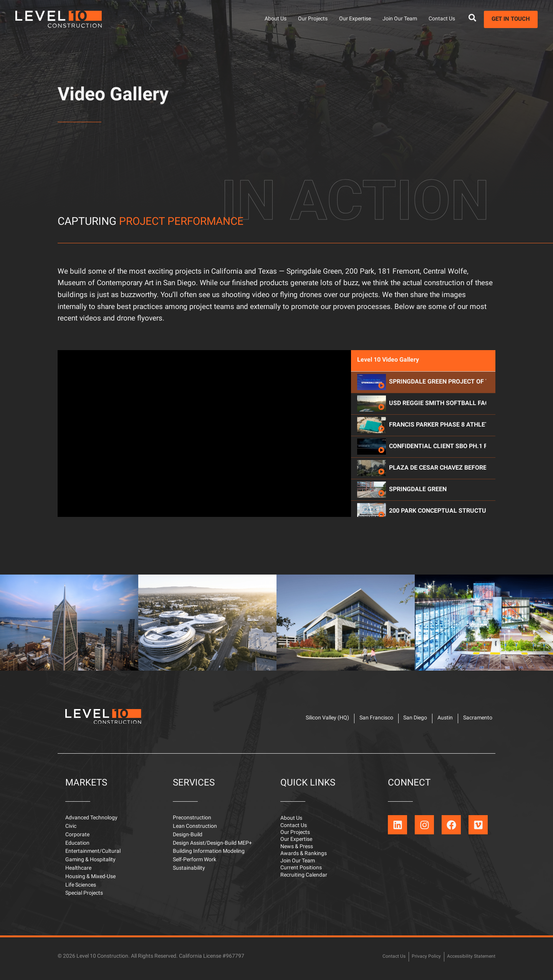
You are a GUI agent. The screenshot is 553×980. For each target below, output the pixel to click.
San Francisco (355, 720)
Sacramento (473, 720)
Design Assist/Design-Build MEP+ (212, 848)
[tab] (423, 416)
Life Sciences (81, 889)
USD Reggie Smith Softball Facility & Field (438, 438)
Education (77, 848)
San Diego (400, 720)
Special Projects (84, 898)
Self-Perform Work (195, 864)
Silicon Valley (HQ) (301, 720)
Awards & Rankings (304, 863)
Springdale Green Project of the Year (438, 416)
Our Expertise (355, 19)
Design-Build (188, 839)
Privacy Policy (417, 961)
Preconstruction (192, 822)
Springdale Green (418, 524)
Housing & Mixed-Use (90, 881)
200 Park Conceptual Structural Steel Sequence (438, 545)
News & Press (297, 855)
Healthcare (78, 873)
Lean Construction (195, 831)
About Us (276, 19)
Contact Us (442, 19)
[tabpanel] (204, 467)
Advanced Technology (91, 822)
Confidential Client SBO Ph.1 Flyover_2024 (438, 481)
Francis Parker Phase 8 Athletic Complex (438, 459)
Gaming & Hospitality (90, 864)
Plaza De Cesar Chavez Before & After (438, 502)
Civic (71, 831)
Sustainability (189, 873)
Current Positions (301, 879)
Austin (435, 720)
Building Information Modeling (209, 856)
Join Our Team (400, 19)
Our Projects (313, 19)
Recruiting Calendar (304, 887)
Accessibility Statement (468, 961)
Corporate (77, 839)
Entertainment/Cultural (93, 856)
